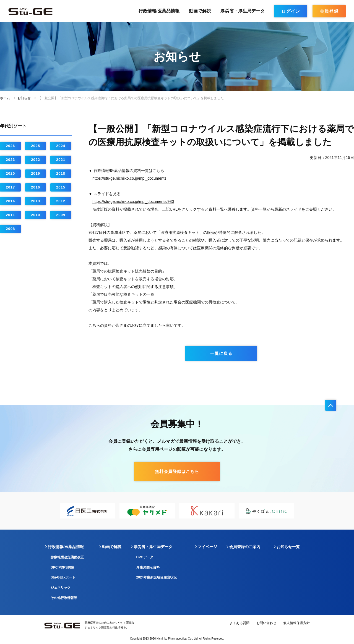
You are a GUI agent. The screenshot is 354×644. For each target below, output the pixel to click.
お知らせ (24, 98)
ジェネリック (61, 588)
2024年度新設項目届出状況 (157, 577)
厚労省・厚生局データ (243, 11)
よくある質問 (240, 623)
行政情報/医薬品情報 (159, 11)
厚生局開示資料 (148, 567)
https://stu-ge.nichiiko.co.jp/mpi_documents (129, 178)
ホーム (5, 98)
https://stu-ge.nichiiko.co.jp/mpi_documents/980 (133, 201)
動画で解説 (200, 11)
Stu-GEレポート (63, 577)
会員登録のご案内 (245, 547)
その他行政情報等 (64, 598)
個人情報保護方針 (296, 623)
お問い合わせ (266, 623)
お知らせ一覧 (288, 547)
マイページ (207, 547)
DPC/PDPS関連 (62, 567)
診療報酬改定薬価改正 (67, 557)
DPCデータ (145, 557)
